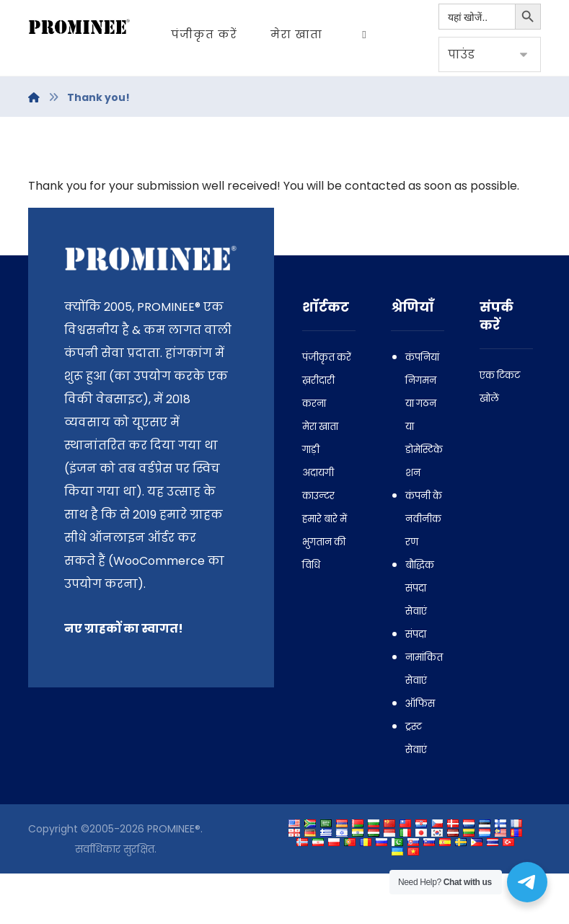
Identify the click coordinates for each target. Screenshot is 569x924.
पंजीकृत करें (327, 408)
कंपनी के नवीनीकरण (424, 569)
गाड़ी (311, 500)
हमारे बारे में (325, 569)
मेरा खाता (320, 477)
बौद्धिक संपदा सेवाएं (420, 639)
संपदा (416, 685)
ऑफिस (420, 754)
